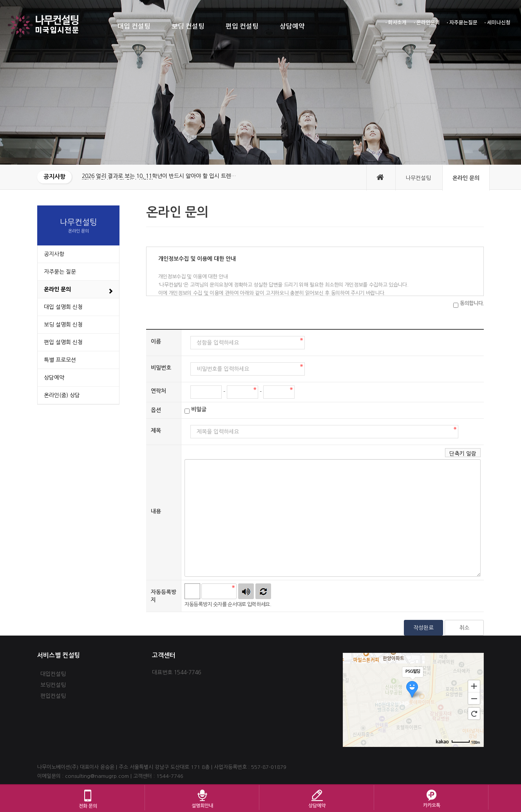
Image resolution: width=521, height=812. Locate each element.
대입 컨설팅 (134, 27)
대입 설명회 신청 (63, 307)
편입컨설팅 (53, 696)
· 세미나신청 (497, 23)
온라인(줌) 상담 (62, 395)
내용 (156, 511)
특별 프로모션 (60, 360)
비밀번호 (161, 368)
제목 (156, 431)
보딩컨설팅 (53, 685)
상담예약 (292, 27)
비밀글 (199, 409)
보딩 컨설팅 (188, 27)
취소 (464, 628)
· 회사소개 (396, 23)
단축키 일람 (463, 454)
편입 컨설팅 (242, 27)
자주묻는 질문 (60, 272)
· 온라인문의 (427, 23)
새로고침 (263, 591)
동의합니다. (472, 303)
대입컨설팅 (53, 674)
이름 (156, 342)
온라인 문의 (57, 289)
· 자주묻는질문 (462, 23)
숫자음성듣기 (246, 591)
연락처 (158, 391)
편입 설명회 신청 (63, 342)
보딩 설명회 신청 (63, 325)
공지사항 (54, 254)
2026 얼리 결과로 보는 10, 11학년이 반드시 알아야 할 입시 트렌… (159, 176)
